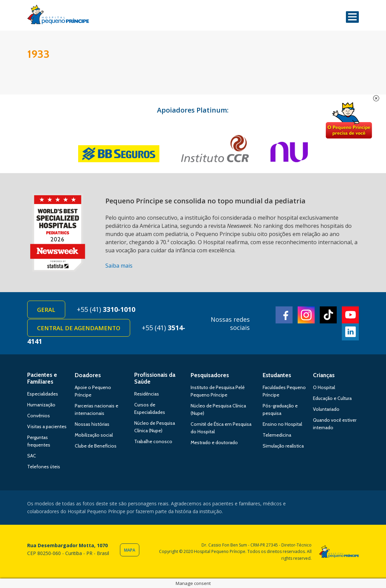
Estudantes (277, 375)
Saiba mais (119, 266)
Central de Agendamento (79, 328)
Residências (147, 394)
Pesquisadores (210, 375)
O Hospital (324, 387)
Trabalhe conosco (153, 441)
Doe (349, 121)
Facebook (284, 315)
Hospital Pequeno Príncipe (58, 16)
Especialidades (43, 394)
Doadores (88, 375)
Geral (46, 310)
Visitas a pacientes (47, 426)
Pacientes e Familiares (42, 378)
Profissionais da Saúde (155, 378)
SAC (32, 456)
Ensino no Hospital (282, 424)
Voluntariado (326, 409)
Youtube (350, 315)
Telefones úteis (44, 467)
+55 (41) (106, 309)
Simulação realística (283, 446)
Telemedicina (277, 435)
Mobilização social (94, 435)
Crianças (324, 375)
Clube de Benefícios (96, 446)
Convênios (39, 416)
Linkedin (350, 332)
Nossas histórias (92, 424)
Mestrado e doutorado (214, 442)
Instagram (306, 315)
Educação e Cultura (332, 398)
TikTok (328, 315)
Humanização (41, 405)
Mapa (130, 550)
